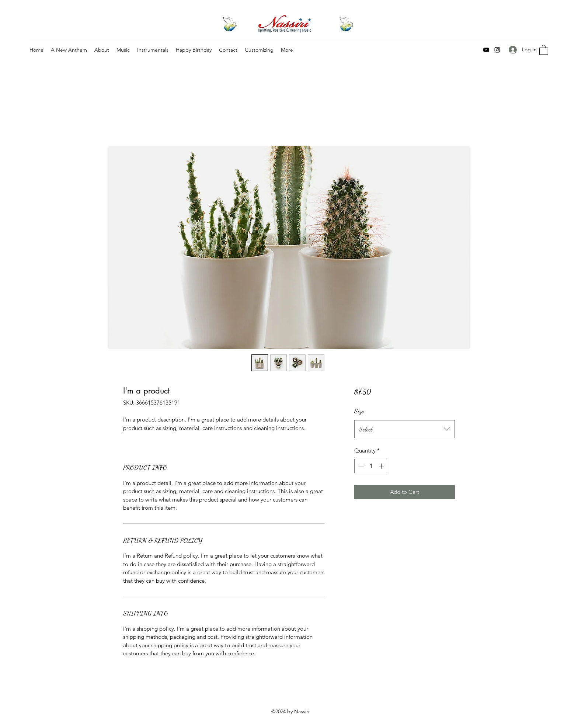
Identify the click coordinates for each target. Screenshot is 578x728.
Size (359, 411)
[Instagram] (497, 50)
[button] (544, 50)
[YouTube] (486, 50)
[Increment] (382, 466)
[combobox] (405, 429)
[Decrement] (360, 466)
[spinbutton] (371, 466)
